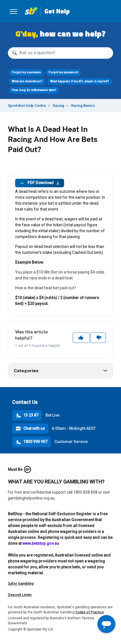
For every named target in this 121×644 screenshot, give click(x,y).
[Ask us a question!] (60, 53)
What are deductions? (27, 81)
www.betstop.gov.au (41, 543)
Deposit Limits (20, 595)
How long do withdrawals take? (34, 90)
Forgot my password (63, 72)
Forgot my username (26, 72)
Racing (59, 106)
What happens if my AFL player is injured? (80, 81)
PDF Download (40, 183)
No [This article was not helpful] (98, 338)
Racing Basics (83, 106)
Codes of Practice (90, 612)
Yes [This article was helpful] (81, 338)
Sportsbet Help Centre (27, 106)
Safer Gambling (21, 583)
